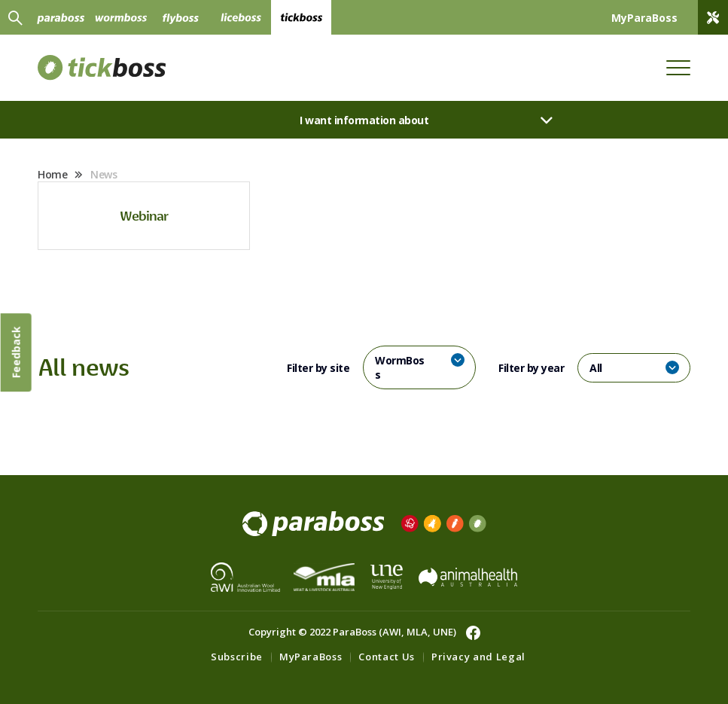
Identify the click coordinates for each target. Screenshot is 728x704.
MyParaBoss (311, 657)
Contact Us (387, 657)
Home (52, 174)
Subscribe (237, 657)
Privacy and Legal (478, 657)
